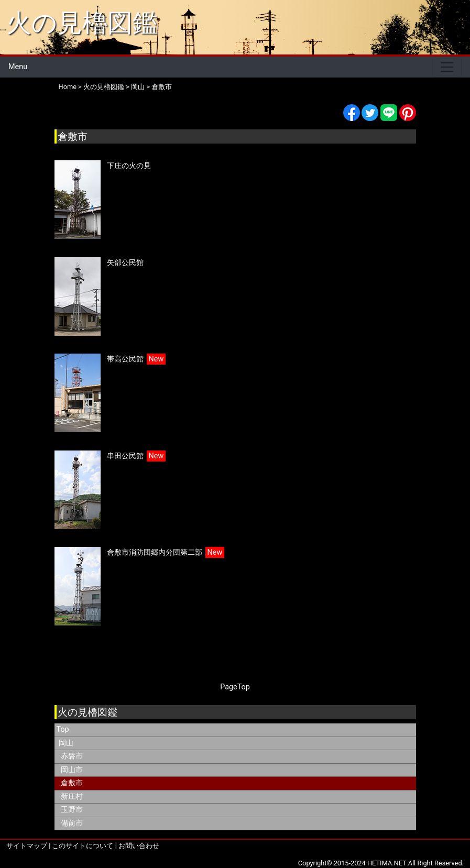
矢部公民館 (125, 263)
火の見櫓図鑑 (82, 23)
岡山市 (72, 770)
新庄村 (72, 796)
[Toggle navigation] (447, 67)
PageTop (235, 687)
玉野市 (72, 810)
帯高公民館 (125, 359)
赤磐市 (72, 756)
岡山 (138, 87)
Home (68, 87)
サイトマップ (27, 846)
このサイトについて (83, 846)
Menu (18, 67)
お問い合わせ (139, 846)
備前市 (72, 823)
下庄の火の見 (129, 166)
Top (63, 729)
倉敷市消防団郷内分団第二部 (155, 552)
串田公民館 (125, 456)
